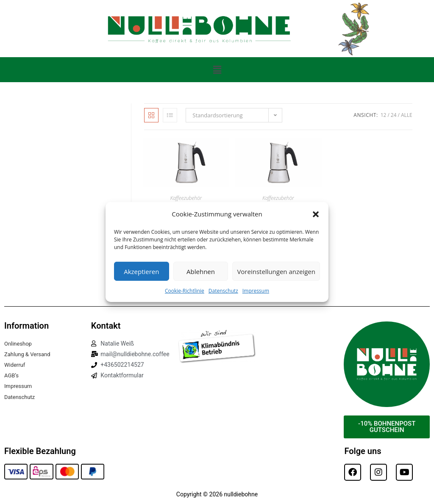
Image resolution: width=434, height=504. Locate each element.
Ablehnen (201, 271)
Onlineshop (19, 343)
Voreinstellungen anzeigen (276, 271)
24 (394, 115)
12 (384, 115)
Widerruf (15, 365)
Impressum (256, 291)
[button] (316, 214)
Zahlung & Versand (29, 354)
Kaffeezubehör (186, 198)
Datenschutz (223, 291)
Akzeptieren (141, 271)
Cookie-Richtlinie (185, 291)
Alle (407, 115)
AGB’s (12, 375)
